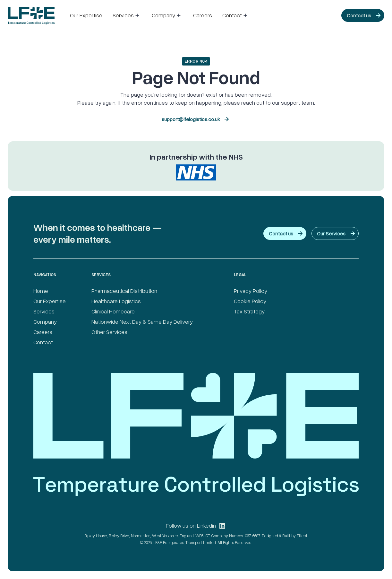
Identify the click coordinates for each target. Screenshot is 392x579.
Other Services (109, 332)
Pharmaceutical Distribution (124, 291)
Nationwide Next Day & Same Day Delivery (142, 321)
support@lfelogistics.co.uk (191, 119)
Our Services (331, 233)
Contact (43, 342)
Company (45, 321)
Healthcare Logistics (116, 301)
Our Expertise (86, 15)
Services (44, 311)
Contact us (359, 15)
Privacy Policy (251, 291)
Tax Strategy (249, 311)
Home (41, 291)
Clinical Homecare (113, 311)
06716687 (253, 536)
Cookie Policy (250, 301)
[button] (127, 15)
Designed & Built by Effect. (285, 536)
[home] (31, 16)
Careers (203, 15)
